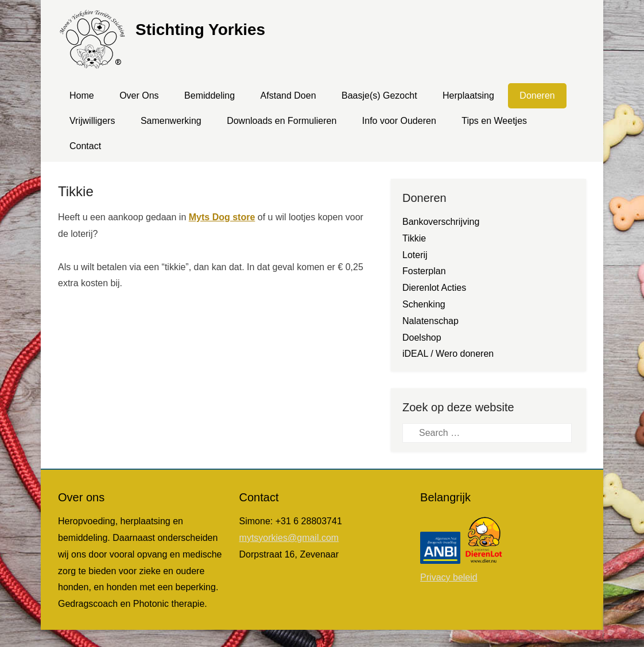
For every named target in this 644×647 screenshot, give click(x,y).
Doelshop (422, 338)
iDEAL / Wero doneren (448, 354)
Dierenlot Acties (434, 288)
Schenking (424, 304)
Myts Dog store (222, 217)
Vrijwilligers (92, 121)
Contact (85, 146)
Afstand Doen (288, 96)
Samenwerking (171, 121)
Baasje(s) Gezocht (379, 96)
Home (82, 96)
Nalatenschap (430, 321)
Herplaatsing (468, 96)
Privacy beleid (449, 577)
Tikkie (76, 191)
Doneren (537, 96)
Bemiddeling (210, 96)
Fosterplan (424, 271)
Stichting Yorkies (200, 30)
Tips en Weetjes (494, 121)
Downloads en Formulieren (282, 121)
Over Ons (139, 96)
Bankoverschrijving (441, 222)
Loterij (415, 255)
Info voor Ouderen (399, 121)
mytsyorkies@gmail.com (289, 538)
